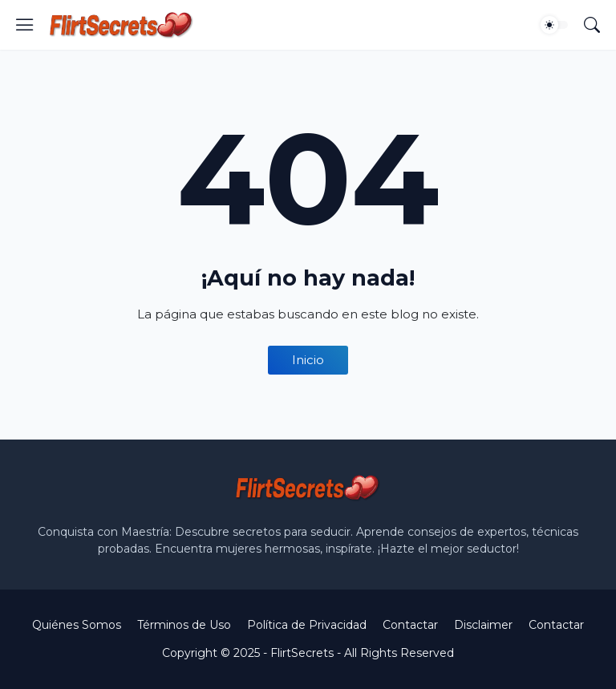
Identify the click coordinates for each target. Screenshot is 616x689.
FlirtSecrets (302, 653)
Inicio (308, 360)
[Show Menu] (25, 25)
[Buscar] (592, 25)
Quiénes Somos (77, 625)
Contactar (410, 625)
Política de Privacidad (307, 625)
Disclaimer (483, 625)
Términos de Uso (184, 625)
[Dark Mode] (554, 25)
